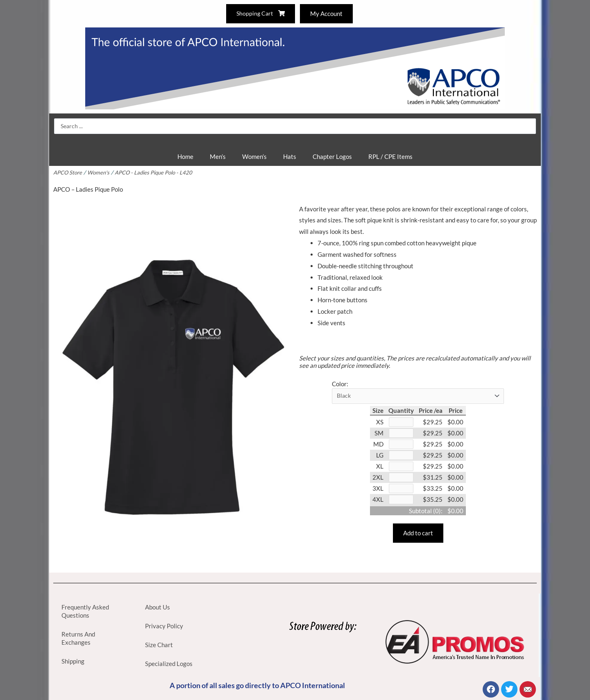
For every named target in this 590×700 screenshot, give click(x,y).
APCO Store (68, 172)
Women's (100, 172)
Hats (290, 156)
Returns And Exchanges (78, 638)
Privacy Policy (164, 626)
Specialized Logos (169, 664)
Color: (340, 384)
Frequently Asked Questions (85, 611)
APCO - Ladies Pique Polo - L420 (157, 172)
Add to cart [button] (418, 537)
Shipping (73, 661)
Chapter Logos (332, 156)
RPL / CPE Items (390, 156)
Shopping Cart (260, 14)
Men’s (218, 156)
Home (185, 156)
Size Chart (159, 645)
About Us (158, 607)
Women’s (254, 156)
